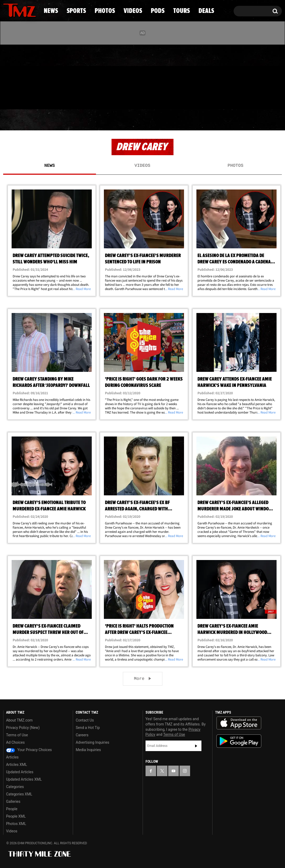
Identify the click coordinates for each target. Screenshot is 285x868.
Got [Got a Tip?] (20, 98)
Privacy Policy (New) (23, 728)
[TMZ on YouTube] (173, 771)
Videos (144, 120)
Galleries (13, 801)
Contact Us (85, 720)
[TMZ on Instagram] (35, 76)
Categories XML (19, 794)
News (16, 120)
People (12, 809)
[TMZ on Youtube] (25, 76)
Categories (15, 787)
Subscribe (196, 746)
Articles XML (17, 765)
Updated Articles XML (24, 779)
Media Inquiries (88, 750)
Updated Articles (20, 772)
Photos (100, 120)
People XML (16, 816)
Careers (82, 735)
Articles (12, 757)
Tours (221, 120)
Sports (56, 120)
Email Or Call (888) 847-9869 (64, 99)
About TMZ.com (19, 720)
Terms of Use (17, 735)
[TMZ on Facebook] (8, 76)
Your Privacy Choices (29, 750)
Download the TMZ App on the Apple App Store (239, 723)
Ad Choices (15, 742)
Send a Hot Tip (88, 728)
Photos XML (16, 824)
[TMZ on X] (15, 76)
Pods (183, 120)
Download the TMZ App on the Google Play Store (239, 741)
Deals (260, 120)
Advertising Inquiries (92, 742)
